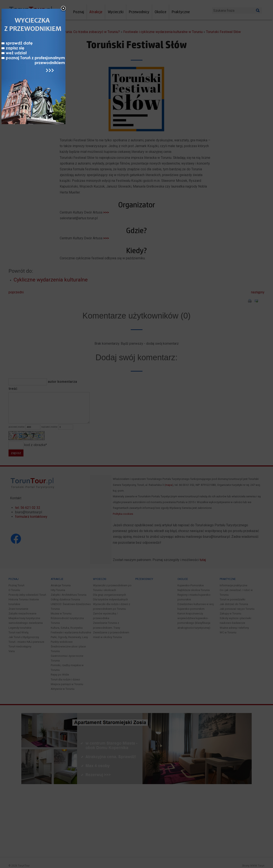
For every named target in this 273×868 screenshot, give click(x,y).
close (164, 370)
